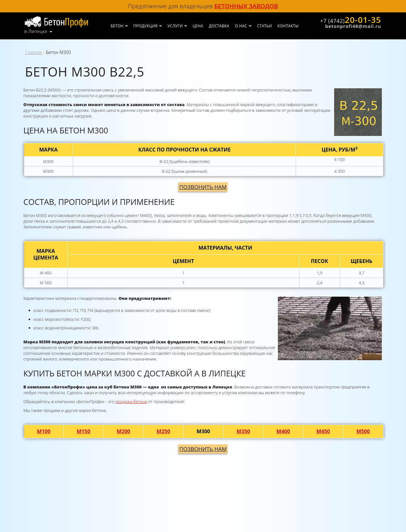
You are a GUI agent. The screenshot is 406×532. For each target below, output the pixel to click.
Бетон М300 (58, 52)
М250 (164, 431)
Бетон (117, 26)
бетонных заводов (246, 6)
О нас (241, 26)
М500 (363, 431)
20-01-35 (351, 20)
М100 (44, 431)
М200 (124, 431)
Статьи (264, 26)
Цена (198, 26)
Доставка (219, 26)
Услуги (175, 26)
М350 (243, 431)
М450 (323, 431)
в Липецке (36, 31)
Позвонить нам (203, 187)
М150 (83, 431)
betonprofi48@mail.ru (353, 26)
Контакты (288, 26)
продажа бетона (131, 401)
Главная (34, 52)
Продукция (145, 26)
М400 (283, 431)
